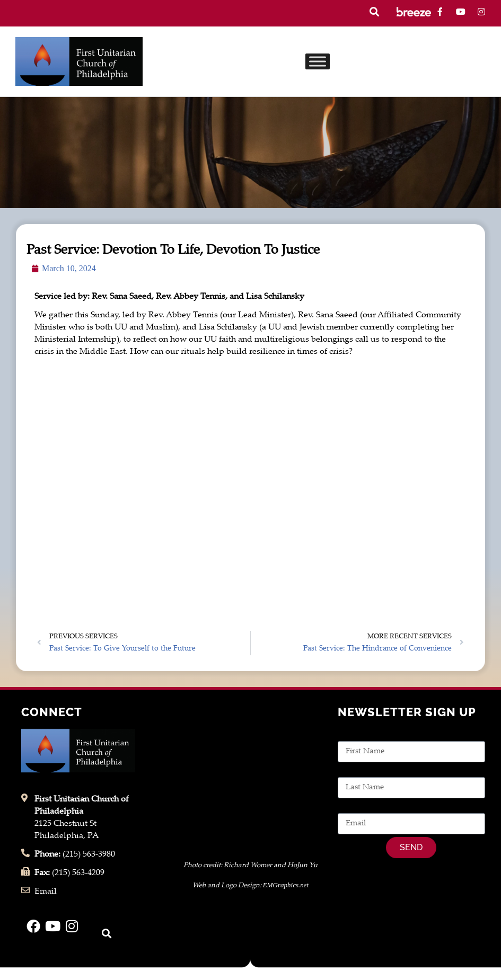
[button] (374, 12)
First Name (359, 735)
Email (349, 807)
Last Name (358, 771)
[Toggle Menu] (318, 61)
